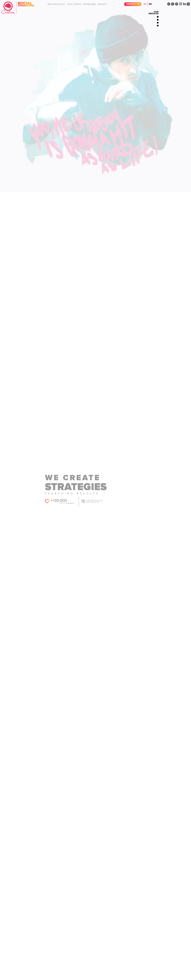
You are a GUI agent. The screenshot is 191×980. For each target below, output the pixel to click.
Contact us (133, 4)
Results (102, 4)
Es (145, 4)
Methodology (56, 4)
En (150, 4)
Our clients (74, 4)
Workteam (90, 4)
